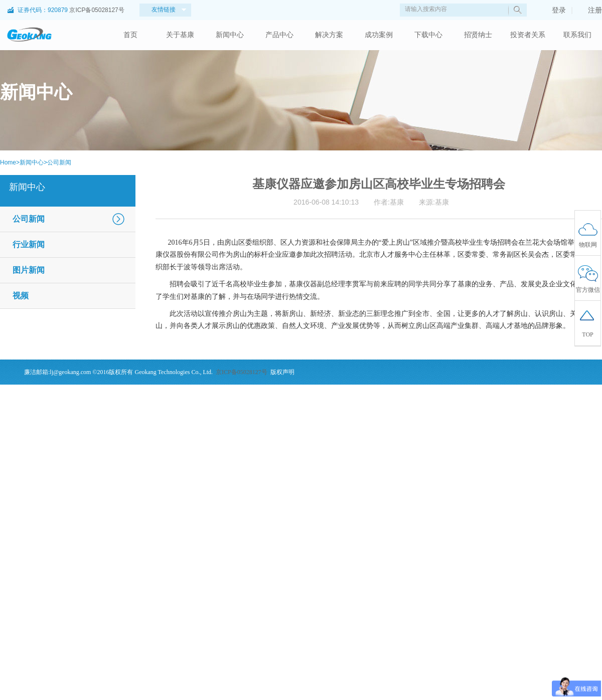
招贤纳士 (478, 35)
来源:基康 (434, 202)
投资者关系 (528, 35)
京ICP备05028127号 (97, 10)
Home (8, 162)
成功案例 (379, 35)
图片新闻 (29, 270)
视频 (21, 296)
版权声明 (282, 372)
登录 (554, 10)
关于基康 (180, 35)
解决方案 (329, 35)
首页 (130, 35)
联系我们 (577, 35)
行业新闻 (29, 244)
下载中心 (428, 35)
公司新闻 (59, 162)
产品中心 (279, 35)
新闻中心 (230, 35)
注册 (590, 10)
